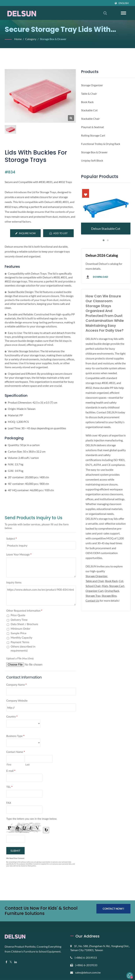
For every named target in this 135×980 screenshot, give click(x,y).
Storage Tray (110, 610)
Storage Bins (94, 615)
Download (97, 277)
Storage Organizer (97, 591)
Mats (112, 601)
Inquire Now (25, 233)
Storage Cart (94, 606)
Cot (88, 601)
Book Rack (113, 596)
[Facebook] (6, 967)
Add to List (59, 233)
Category (31, 39)
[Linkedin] (16, 967)
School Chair (100, 601)
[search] (105, 13)
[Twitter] (11, 967)
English (123, 3)
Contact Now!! (113, 913)
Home (18, 39)
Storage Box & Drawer (55, 39)
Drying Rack (93, 610)
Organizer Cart (112, 606)
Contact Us (110, 615)
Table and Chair (95, 596)
